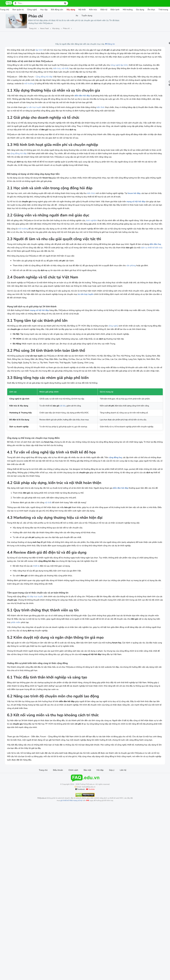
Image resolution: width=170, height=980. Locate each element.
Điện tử (104, 10)
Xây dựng (71, 10)
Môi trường (128, 10)
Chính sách (73, 900)
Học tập (44, 10)
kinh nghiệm (92, 265)
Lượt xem (12, 36)
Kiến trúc (93, 10)
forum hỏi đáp (24, 234)
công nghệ (115, 72)
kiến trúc (97, 75)
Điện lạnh (115, 10)
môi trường (110, 94)
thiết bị (36, 682)
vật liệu (56, 488)
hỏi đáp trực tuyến (35, 713)
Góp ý (112, 900)
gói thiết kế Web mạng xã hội (71, 930)
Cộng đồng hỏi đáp (44, 87)
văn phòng (25, 324)
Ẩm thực (151, 10)
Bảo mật (87, 900)
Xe (77, 16)
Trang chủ (43, 900)
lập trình (39, 50)
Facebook (80, 919)
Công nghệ (32, 10)
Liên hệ (123, 900)
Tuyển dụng (87, 16)
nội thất (105, 75)
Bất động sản (57, 10)
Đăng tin (89, 44)
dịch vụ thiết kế (76, 302)
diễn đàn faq (41, 299)
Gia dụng (140, 10)
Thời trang (163, 10)
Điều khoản (58, 900)
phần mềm (97, 738)
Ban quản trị (18, 10)
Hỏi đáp (100, 900)
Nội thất (82, 10)
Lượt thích (27, 36)
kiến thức (101, 128)
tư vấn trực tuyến (34, 128)
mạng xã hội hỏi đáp (25, 246)
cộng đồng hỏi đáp (60, 184)
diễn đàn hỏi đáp (82, 113)
